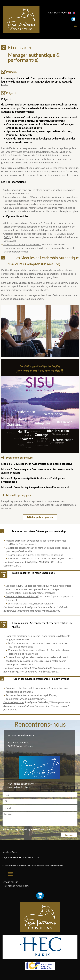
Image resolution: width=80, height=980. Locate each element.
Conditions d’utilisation (56, 865)
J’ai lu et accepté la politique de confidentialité (27, 829)
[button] (75, 26)
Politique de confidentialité (39, 865)
